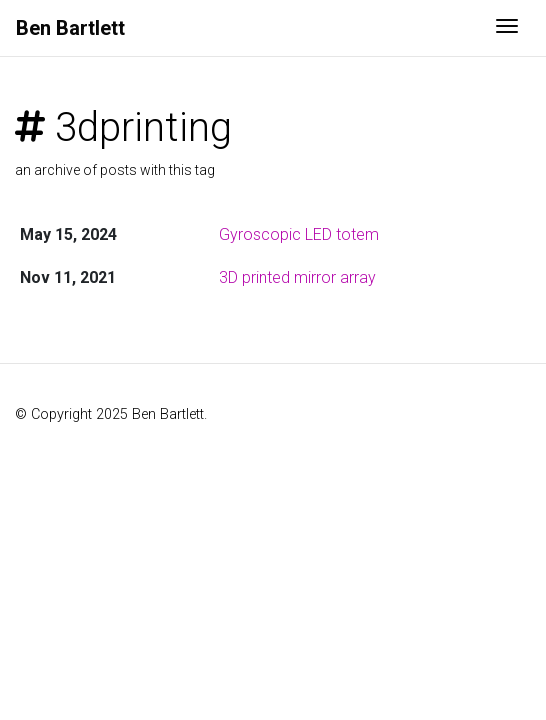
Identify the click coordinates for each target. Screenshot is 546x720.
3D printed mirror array (297, 277)
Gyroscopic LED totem (299, 234)
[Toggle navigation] (507, 28)
